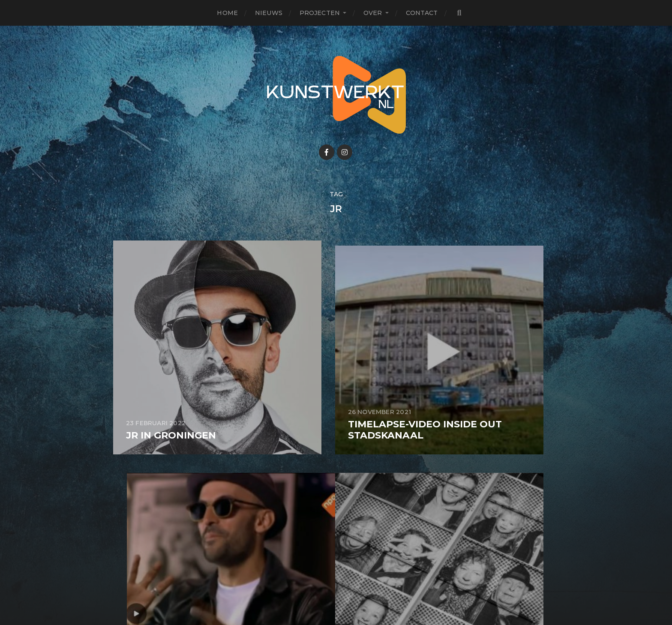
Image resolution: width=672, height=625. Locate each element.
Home (227, 13)
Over (373, 13)
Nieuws (269, 13)
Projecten (320, 13)
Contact (422, 13)
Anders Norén (359, 588)
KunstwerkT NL (352, 567)
